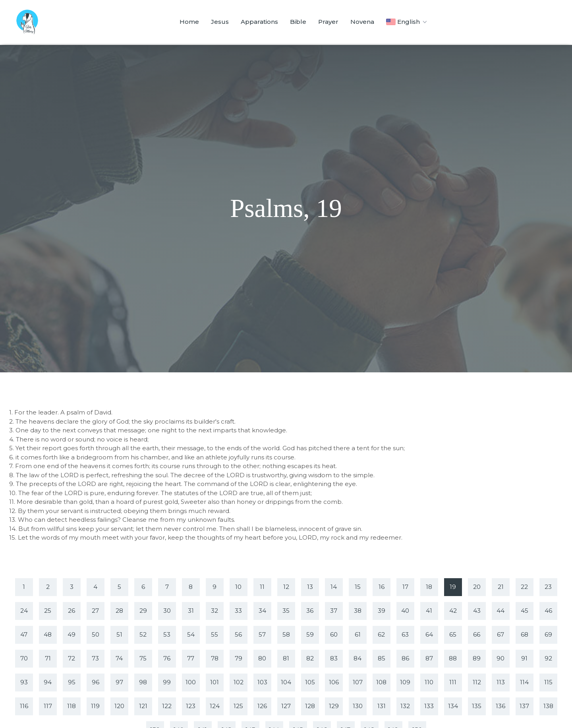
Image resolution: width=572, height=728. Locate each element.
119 (95, 706)
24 (24, 611)
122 (167, 706)
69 (548, 634)
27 (95, 611)
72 (71, 658)
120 (119, 706)
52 (143, 634)
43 (477, 611)
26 (71, 611)
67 (500, 634)
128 (310, 706)
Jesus (220, 22)
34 (262, 611)
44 (500, 611)
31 (191, 611)
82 (310, 658)
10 (238, 587)
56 (238, 634)
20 (477, 587)
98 (143, 682)
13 (310, 587)
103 (262, 682)
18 (429, 587)
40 (405, 611)
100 (191, 682)
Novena (362, 22)
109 (405, 682)
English (407, 22)
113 (501, 682)
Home (189, 22)
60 (334, 634)
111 (453, 682)
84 (357, 658)
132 (405, 706)
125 (238, 706)
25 (48, 611)
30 (167, 611)
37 (334, 611)
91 (524, 658)
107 (358, 682)
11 (262, 587)
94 (48, 682)
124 (215, 706)
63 (405, 634)
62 (381, 634)
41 (429, 611)
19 (453, 587)
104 (286, 682)
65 (453, 634)
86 (405, 658)
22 (524, 587)
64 (429, 634)
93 (24, 682)
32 (214, 611)
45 (525, 611)
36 (310, 611)
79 (239, 658)
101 (214, 682)
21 (501, 587)
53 (167, 634)
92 (548, 658)
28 (119, 611)
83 (334, 658)
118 (71, 706)
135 (477, 706)
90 (500, 658)
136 (500, 706)
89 (477, 658)
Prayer (328, 22)
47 (24, 634)
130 (358, 706)
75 (143, 658)
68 (525, 634)
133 (429, 706)
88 (453, 658)
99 (167, 682)
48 (48, 634)
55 (214, 634)
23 (548, 587)
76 (167, 658)
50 (96, 634)
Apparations (259, 22)
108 (381, 682)
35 (286, 611)
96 (96, 682)
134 (453, 706)
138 (548, 706)
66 (477, 634)
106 (334, 682)
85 (382, 658)
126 (262, 706)
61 (358, 634)
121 (143, 706)
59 (310, 634)
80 (262, 658)
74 (119, 658)
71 (48, 658)
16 (382, 587)
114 (524, 682)
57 (262, 634)
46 (548, 611)
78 (215, 658)
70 (24, 658)
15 (358, 587)
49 (71, 634)
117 (48, 706)
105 (310, 682)
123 (191, 706)
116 (24, 706)
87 (429, 658)
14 (334, 587)
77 (191, 658)
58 (286, 634)
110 (429, 682)
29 (143, 611)
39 (382, 611)
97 (119, 682)
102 (239, 682)
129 (334, 706)
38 (358, 611)
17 (405, 587)
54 (191, 634)
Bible (298, 22)
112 (477, 682)
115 (548, 682)
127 (286, 706)
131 (382, 706)
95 (72, 682)
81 (286, 658)
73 (95, 658)
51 (119, 634)
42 (453, 611)
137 (524, 706)
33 (238, 611)
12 (286, 587)
